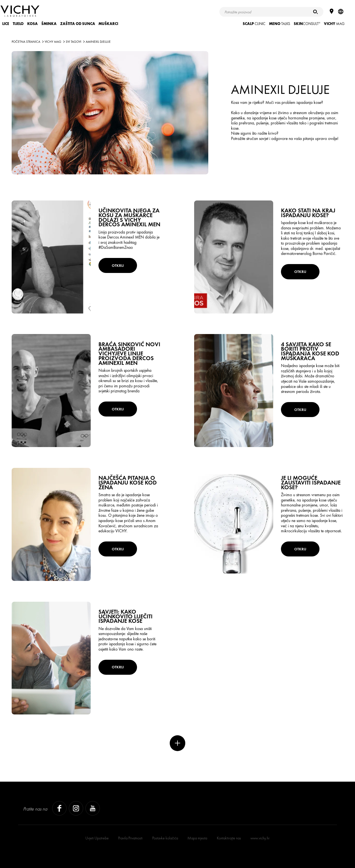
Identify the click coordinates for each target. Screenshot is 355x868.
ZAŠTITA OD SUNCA (78, 24)
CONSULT (307, 24)
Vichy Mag (53, 42)
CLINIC (254, 24)
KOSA (32, 24)
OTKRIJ (118, 266)
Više (177, 743)
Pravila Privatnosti (130, 838)
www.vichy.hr (260, 838)
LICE (6, 24)
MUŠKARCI (108, 24)
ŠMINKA (49, 24)
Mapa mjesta (197, 838)
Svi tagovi (73, 42)
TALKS (280, 24)
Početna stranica (26, 42)
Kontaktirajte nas (229, 838)
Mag (334, 24)
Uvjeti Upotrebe (97, 838)
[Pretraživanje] (315, 12)
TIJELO (18, 24)
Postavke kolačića (165, 838)
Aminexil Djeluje (98, 42)
